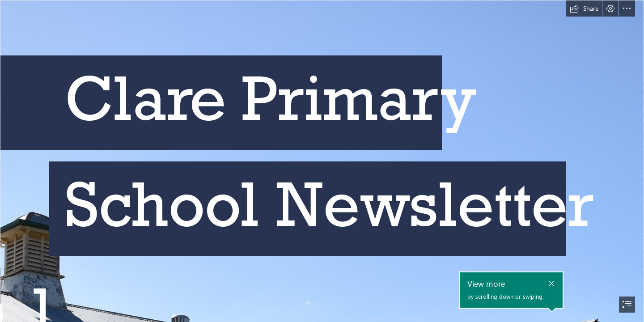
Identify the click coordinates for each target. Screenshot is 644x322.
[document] (322, 161)
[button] (584, 8)
